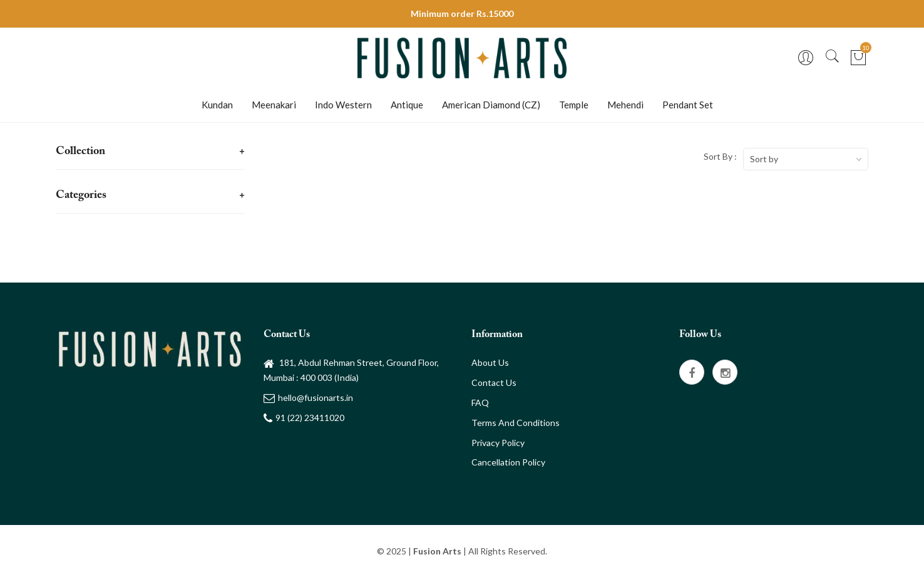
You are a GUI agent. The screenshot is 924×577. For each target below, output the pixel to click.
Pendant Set (688, 105)
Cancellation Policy (508, 462)
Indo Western (343, 105)
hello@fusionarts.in (308, 398)
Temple (574, 105)
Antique (407, 105)
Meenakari (274, 105)
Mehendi (625, 105)
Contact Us (494, 382)
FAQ (480, 403)
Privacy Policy (498, 443)
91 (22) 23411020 (304, 418)
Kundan (217, 105)
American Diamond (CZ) (491, 105)
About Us (490, 362)
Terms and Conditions (516, 423)
